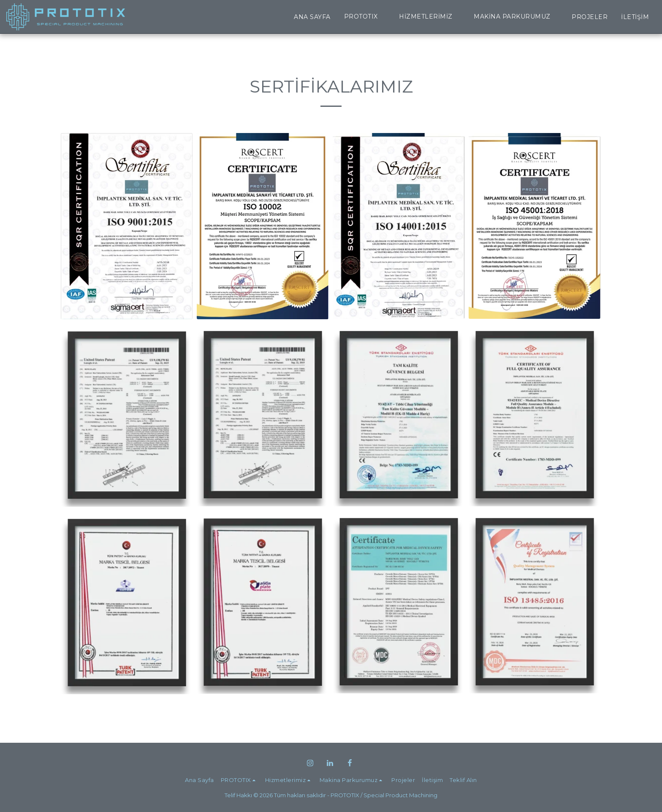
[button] (365, 17)
